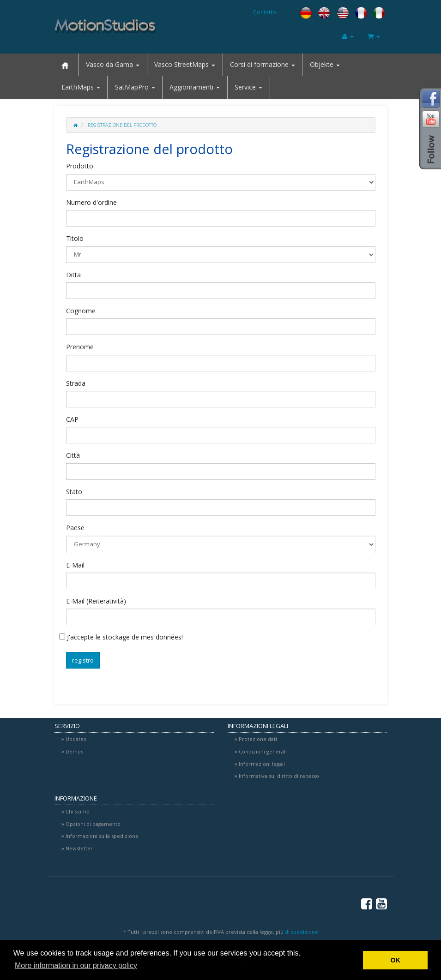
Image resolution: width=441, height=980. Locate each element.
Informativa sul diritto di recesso (279, 776)
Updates (76, 739)
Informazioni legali (262, 764)
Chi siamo (78, 811)
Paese (75, 528)
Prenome (80, 347)
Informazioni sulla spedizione (102, 836)
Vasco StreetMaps (185, 64)
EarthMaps (81, 87)
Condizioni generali (263, 751)
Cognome (81, 311)
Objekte (325, 64)
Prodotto (80, 166)
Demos (74, 751)
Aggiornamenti (195, 87)
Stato (74, 492)
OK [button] (395, 960)
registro (83, 660)
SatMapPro (135, 87)
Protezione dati (258, 739)
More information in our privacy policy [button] (76, 965)
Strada (76, 383)
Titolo (75, 238)
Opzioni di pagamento (93, 824)
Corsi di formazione (263, 64)
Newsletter (79, 848)
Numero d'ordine (91, 202)
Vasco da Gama (113, 64)
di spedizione (302, 932)
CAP (72, 419)
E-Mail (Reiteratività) (96, 601)
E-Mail (75, 565)
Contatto (265, 12)
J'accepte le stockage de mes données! (121, 637)
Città (73, 455)
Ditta (73, 275)
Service (248, 87)
